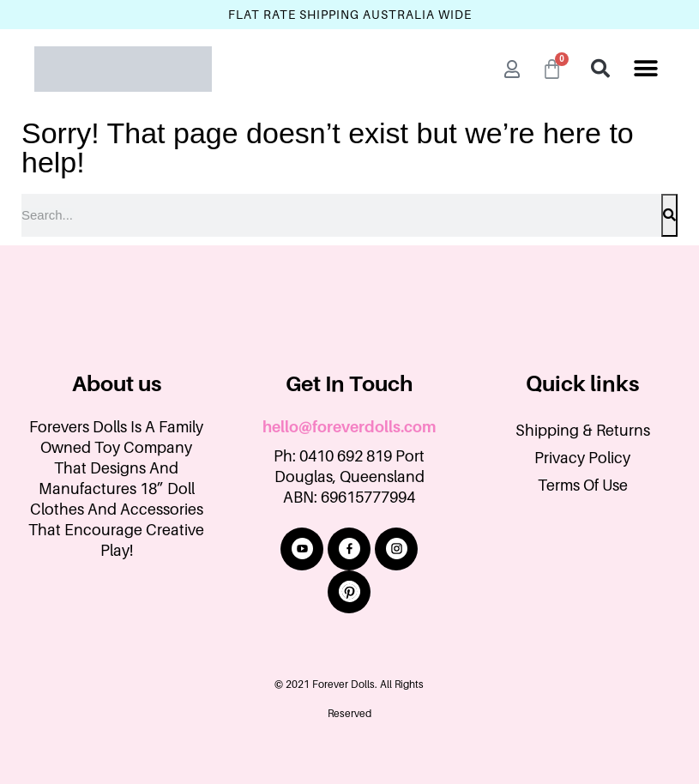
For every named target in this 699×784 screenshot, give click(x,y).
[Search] (669, 215)
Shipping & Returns (583, 431)
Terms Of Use (583, 485)
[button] (645, 69)
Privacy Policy (582, 458)
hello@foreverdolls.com (349, 427)
